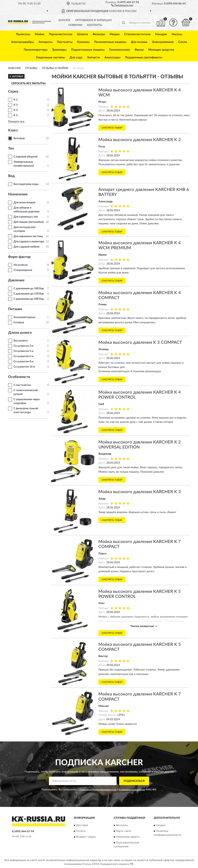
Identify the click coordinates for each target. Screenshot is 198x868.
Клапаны (83, 42)
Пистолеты (65, 42)
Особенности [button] (19, 377)
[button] (122, 5)
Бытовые (19, 138)
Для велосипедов (24, 203)
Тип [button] (11, 149)
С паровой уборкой (26, 157)
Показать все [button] (16, 122)
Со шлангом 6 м (23, 356)
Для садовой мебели (26, 247)
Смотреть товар (112, 128)
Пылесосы (23, 34)
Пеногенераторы (36, 50)
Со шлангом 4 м (23, 351)
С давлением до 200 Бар (29, 299)
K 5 (16, 115)
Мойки (40, 34)
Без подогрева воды (26, 184)
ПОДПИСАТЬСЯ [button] (134, 781)
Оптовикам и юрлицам (94, 20)
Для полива (139, 42)
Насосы (177, 34)
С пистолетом (22, 385)
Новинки (75, 25)
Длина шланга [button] (20, 333)
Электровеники (163, 42)
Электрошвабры (22, 42)
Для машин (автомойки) (29, 222)
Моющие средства (161, 50)
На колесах (21, 265)
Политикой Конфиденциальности (98, 790)
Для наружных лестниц (28, 236)
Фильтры (99, 34)
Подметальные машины (88, 50)
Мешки (115, 34)
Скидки (161, 825)
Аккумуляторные (24, 317)
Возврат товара (86, 837)
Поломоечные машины (110, 42)
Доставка (82, 825)
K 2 (16, 100)
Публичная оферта (128, 837)
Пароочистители (61, 34)
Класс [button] (13, 130)
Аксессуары (112, 57)
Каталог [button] (65, 20)
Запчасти (93, 57)
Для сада (76, 57)
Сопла (183, 42)
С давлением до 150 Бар (29, 294)
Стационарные (23, 270)
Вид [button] (12, 176)
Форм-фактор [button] (19, 257)
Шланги (82, 34)
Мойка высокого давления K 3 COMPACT (140, 342)
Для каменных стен (26, 217)
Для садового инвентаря (29, 242)
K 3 (16, 105)
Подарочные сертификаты (144, 57)
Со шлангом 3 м (23, 346)
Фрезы (139, 50)
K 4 (16, 110)
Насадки (161, 34)
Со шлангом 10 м (24, 367)
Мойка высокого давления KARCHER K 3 (140, 492)
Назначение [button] (18, 194)
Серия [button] (13, 92)
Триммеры (59, 50)
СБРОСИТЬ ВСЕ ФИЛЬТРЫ (28, 83)
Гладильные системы (50, 57)
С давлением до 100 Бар (29, 288)
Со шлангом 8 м (23, 362)
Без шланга (21, 341)
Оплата (81, 831)
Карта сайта (124, 831)
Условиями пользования (132, 790)
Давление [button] (16, 280)
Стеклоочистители (137, 34)
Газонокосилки (120, 50)
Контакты (95, 25)
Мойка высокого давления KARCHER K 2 (140, 140)
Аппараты (45, 42)
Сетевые (19, 323)
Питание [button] (15, 309)
